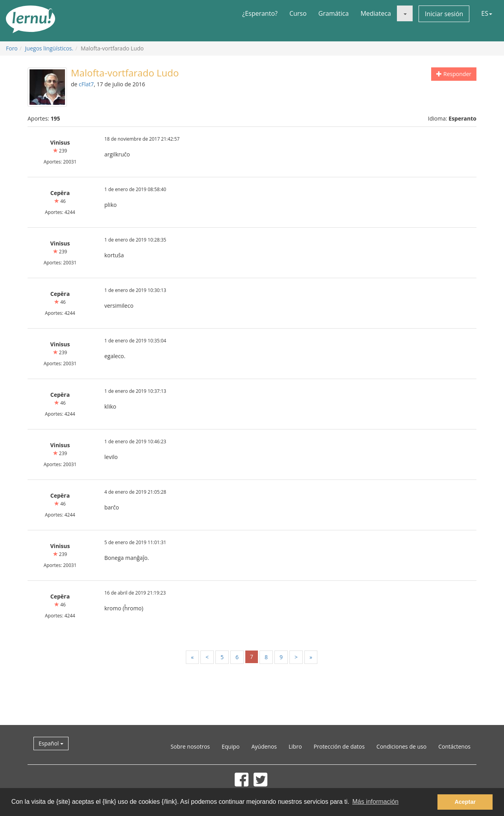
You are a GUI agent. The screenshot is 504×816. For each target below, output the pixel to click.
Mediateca (376, 13)
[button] (405, 13)
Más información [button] (375, 802)
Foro (12, 48)
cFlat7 (86, 84)
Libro (295, 746)
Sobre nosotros (190, 746)
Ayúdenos (264, 746)
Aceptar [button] (465, 802)
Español (51, 743)
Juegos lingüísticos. (49, 48)
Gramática (334, 13)
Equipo (231, 746)
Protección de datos (339, 746)
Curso (298, 13)
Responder (454, 74)
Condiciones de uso (401, 746)
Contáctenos (454, 746)
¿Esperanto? (260, 13)
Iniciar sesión (444, 14)
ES (487, 13)
